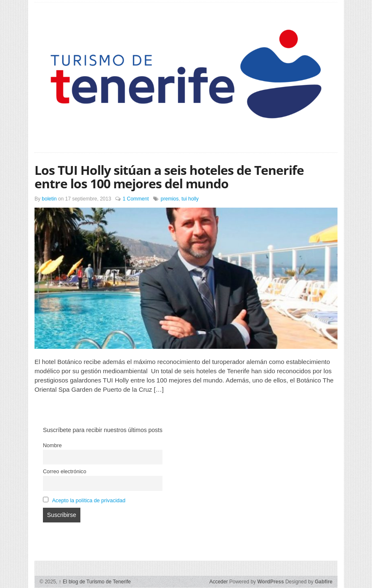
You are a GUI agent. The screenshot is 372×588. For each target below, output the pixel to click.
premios (170, 199)
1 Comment (136, 199)
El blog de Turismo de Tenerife (95, 582)
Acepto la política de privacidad (89, 501)
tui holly (190, 199)
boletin (49, 199)
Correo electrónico (65, 472)
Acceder (218, 582)
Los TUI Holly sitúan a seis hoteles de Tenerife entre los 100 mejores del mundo (169, 177)
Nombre (52, 446)
